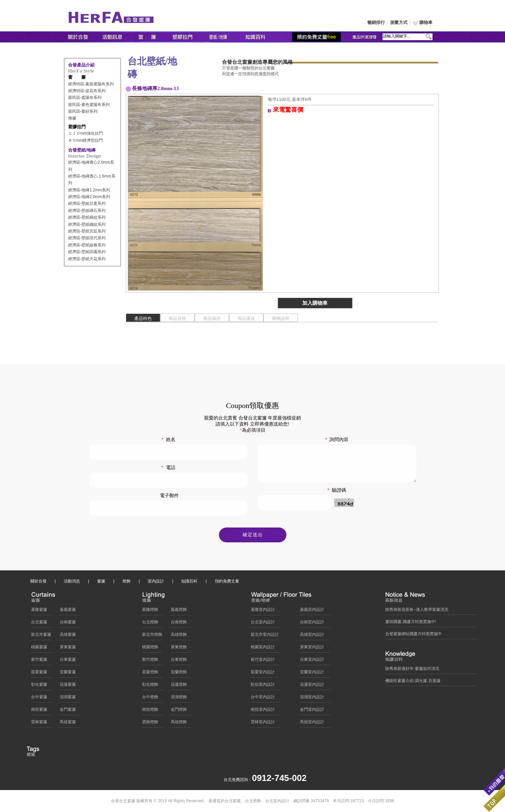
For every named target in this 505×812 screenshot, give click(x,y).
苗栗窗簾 (39, 674)
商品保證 (212, 318)
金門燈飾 (179, 711)
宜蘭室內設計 (312, 674)
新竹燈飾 (150, 661)
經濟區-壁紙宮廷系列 (87, 231)
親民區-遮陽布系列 (85, 98)
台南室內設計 (312, 624)
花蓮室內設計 (312, 686)
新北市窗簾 (41, 636)
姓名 (168, 440)
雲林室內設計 (263, 724)
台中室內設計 (263, 699)
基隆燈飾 (150, 611)
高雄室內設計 (312, 636)
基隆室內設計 (263, 611)
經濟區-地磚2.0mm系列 (89, 197)
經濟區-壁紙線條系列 (87, 245)
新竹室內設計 (263, 661)
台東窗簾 (68, 661)
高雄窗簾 (68, 636)
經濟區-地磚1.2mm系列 (89, 190)
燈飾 (127, 583)
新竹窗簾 (39, 661)
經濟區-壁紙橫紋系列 (87, 217)
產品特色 (143, 318)
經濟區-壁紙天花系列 (87, 259)
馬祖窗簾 (68, 724)
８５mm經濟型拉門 (86, 140)
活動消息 (72, 583)
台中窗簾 (39, 699)
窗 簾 (77, 77)
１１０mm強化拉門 (86, 133)
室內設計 (156, 583)
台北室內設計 (263, 624)
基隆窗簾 (39, 611)
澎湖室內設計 (312, 699)
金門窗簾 (68, 711)
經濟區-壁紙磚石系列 (87, 211)
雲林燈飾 (150, 724)
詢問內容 (337, 440)
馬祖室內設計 (312, 724)
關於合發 (38, 583)
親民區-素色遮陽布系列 (89, 105)
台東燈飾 (179, 661)
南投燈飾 (150, 711)
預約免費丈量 (227, 583)
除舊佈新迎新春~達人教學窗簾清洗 (417, 611)
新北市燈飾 (152, 636)
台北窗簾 (39, 624)
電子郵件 (169, 496)
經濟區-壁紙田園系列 (87, 252)
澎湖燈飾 (179, 699)
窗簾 (101, 583)
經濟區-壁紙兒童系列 (87, 204)
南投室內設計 (263, 711)
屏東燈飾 (179, 649)
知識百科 (189, 583)
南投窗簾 (39, 711)
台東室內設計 (312, 661)
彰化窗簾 (39, 686)
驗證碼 (337, 497)
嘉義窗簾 (68, 611)
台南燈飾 (179, 624)
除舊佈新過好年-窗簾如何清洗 (412, 670)
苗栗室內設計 (263, 674)
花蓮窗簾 (68, 686)
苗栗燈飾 (150, 674)
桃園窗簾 (39, 649)
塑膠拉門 (77, 127)
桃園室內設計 (263, 649)
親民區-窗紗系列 (83, 111)
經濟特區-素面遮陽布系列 (91, 84)
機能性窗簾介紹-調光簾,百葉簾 (413, 682)
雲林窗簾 (39, 724)
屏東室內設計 (312, 649)
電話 (168, 468)
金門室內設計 (312, 711)
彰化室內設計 (263, 686)
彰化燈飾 (150, 686)
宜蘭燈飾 (179, 674)
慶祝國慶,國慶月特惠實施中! (411, 623)
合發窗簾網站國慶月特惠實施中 (414, 635)
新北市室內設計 (265, 636)
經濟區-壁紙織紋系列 (87, 224)
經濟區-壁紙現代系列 (87, 238)
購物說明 (281, 318)
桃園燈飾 (150, 649)
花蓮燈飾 (179, 686)
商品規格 (177, 318)
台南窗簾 (68, 624)
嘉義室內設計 (312, 611)
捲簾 (72, 118)
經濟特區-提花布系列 (87, 91)
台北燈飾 (150, 624)
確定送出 (253, 536)
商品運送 (246, 318)
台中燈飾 (150, 699)
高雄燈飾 (179, 636)
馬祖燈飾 (179, 724)
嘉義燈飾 (179, 611)
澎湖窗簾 (68, 699)
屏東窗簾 (68, 649)
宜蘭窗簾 (68, 674)
